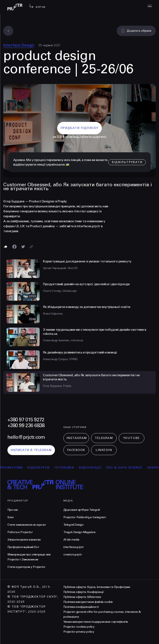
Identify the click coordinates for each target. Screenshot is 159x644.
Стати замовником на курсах (27, 525)
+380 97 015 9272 (26, 420)
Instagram (77, 438)
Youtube (132, 438)
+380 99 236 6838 (26, 426)
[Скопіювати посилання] (31, 247)
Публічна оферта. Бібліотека (82, 597)
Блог (11, 517)
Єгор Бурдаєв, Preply (57, 386)
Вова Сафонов (53, 314)
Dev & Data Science (129, 468)
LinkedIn (104, 450)
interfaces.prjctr (74, 547)
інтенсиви (69, 468)
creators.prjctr (73, 554)
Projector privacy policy (79, 632)
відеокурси (43, 468)
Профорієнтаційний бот (23, 547)
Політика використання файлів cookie (88, 602)
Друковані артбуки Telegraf (82, 510)
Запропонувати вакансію (24, 540)
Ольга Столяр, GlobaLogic (60, 291)
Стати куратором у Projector (26, 567)
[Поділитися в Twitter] (23, 247)
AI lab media (71, 540)
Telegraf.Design (74, 525)
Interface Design (19, 45)
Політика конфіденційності (81, 607)
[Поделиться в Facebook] (14, 247)
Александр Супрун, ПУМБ (60, 359)
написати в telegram (31, 450)
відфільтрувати (127, 162)
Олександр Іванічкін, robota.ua (63, 340)
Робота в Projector (20, 532)
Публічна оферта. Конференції (84, 592)
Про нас (13, 510)
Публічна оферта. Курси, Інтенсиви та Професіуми (97, 587)
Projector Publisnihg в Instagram (85, 517)
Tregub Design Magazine (79, 532)
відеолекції (95, 468)
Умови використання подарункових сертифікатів (96, 622)
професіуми (16, 468)
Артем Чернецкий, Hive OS (60, 268)
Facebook (76, 450)
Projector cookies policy (79, 627)
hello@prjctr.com (26, 437)
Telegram (104, 438)
